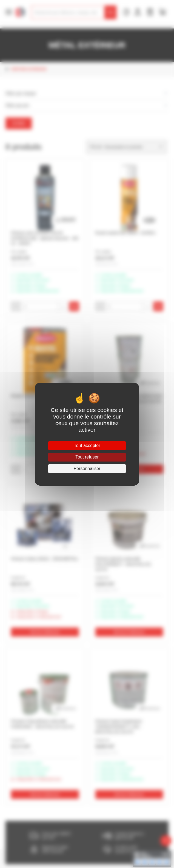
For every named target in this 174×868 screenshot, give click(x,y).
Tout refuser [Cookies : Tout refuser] (87, 457)
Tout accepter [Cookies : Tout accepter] (87, 446)
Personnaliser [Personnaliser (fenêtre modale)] (87, 469)
